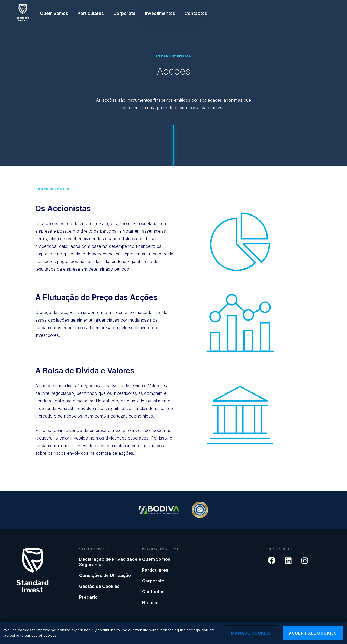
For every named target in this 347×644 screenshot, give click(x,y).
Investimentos (160, 13)
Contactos (196, 13)
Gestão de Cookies (99, 586)
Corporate (124, 13)
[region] (173, 633)
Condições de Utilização (105, 575)
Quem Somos (54, 13)
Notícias (151, 603)
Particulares (91, 13)
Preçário (88, 597)
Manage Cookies (251, 633)
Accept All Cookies (313, 633)
